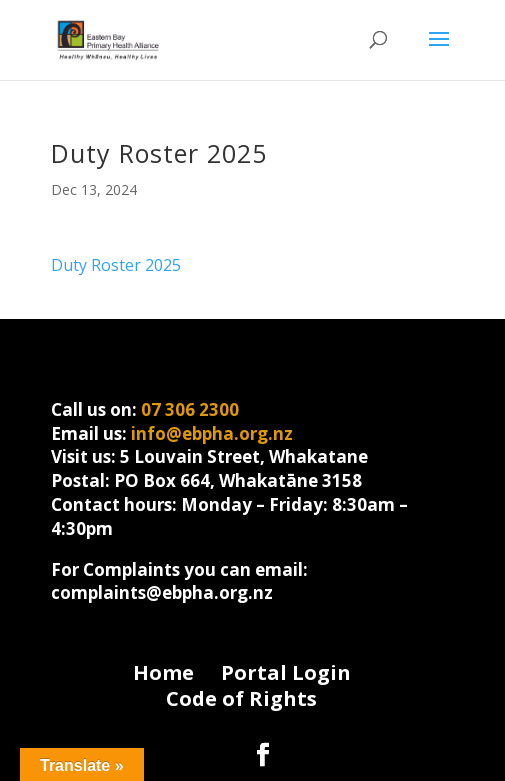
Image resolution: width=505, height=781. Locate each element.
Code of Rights (241, 698)
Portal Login (286, 672)
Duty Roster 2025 (116, 265)
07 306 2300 (190, 409)
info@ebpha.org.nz (212, 433)
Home (163, 672)
